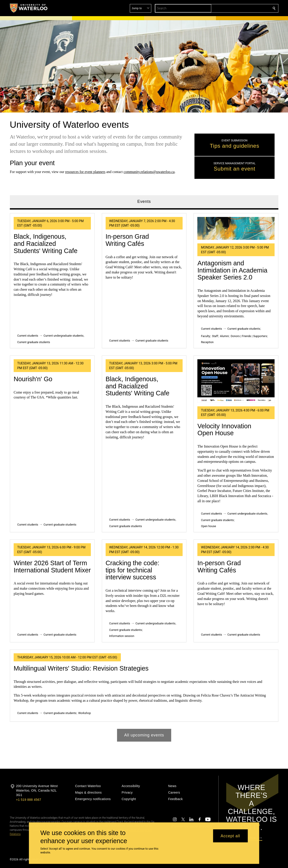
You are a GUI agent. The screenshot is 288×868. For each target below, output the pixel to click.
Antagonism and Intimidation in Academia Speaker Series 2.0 (232, 270)
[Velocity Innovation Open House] (236, 381)
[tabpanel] (144, 476)
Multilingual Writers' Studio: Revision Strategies (81, 668)
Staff (215, 336)
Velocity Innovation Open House (224, 430)
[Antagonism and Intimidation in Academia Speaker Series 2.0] (236, 228)
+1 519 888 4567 (29, 800)
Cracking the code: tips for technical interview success (132, 570)
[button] (242, 8)
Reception (207, 342)
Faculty (205, 336)
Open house (208, 526)
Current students (28, 336)
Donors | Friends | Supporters (249, 336)
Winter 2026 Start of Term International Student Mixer (52, 567)
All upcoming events (144, 735)
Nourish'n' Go (33, 379)
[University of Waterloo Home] (29, 8)
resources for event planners (85, 172)
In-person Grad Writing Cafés (127, 240)
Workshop (84, 713)
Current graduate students (34, 342)
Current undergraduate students (63, 336)
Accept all (230, 836)
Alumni (224, 336)
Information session (122, 636)
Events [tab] (144, 201)
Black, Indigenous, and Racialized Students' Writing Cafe (46, 244)
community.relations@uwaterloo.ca (149, 172)
